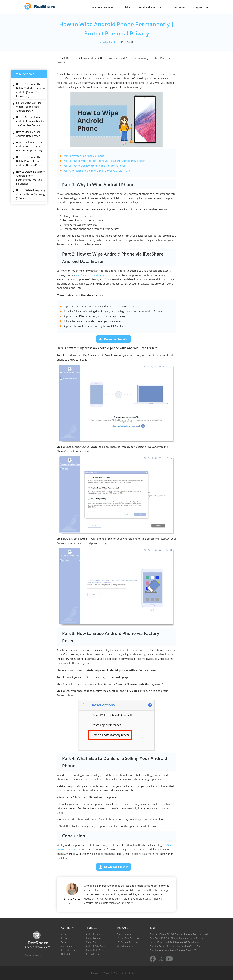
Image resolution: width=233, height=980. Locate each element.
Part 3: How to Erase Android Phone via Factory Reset (94, 166)
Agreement (67, 946)
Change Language (33, 955)
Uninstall (66, 954)
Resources (180, 8)
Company (67, 928)
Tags (153, 928)
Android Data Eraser (96, 946)
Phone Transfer (93, 942)
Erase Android (89, 58)
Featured (123, 928)
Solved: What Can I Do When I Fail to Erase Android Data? (29, 107)
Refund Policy (68, 950)
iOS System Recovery (128, 942)
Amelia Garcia (108, 42)
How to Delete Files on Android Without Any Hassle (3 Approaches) (29, 146)
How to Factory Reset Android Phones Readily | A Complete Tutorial (30, 121)
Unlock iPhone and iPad (162, 942)
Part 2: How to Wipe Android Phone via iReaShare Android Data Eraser (104, 161)
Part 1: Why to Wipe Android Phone (84, 156)
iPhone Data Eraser (95, 950)
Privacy (65, 938)
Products (91, 928)
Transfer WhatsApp (160, 950)
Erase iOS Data (163, 938)
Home (60, 58)
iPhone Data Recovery (128, 938)
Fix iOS (170, 934)
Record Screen (166, 946)
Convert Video (193, 950)
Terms (64, 942)
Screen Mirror (124, 934)
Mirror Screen (196, 938)
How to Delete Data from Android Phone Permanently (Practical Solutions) (31, 178)
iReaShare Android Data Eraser (94, 275)
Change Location (179, 938)
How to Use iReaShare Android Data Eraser (29, 134)
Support (197, 8)
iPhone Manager (94, 938)
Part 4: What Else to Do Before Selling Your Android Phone (97, 171)
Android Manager (95, 934)
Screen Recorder (94, 954)
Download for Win (116, 339)
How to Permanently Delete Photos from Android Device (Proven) (30, 161)
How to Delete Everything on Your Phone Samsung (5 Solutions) (31, 194)
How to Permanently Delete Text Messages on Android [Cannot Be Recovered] (30, 90)
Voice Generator (199, 946)
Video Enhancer (125, 946)
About (64, 934)
